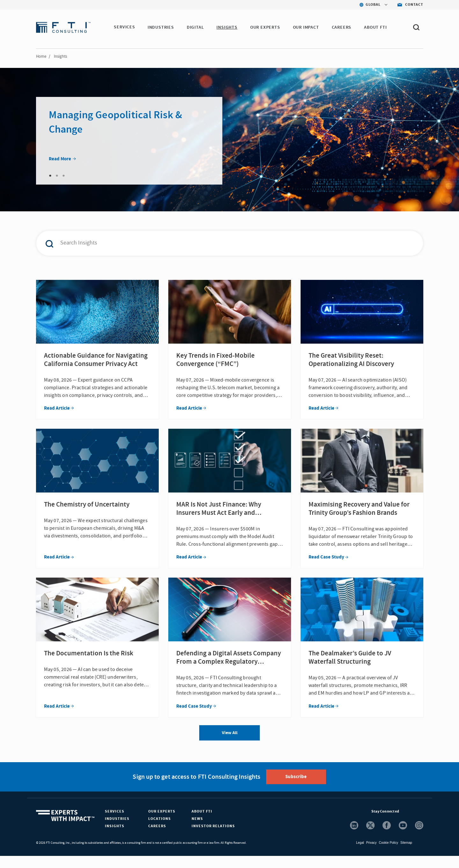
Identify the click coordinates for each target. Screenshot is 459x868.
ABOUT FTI (376, 27)
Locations (160, 831)
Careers (157, 838)
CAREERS (342, 27)
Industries (117, 831)
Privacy (372, 855)
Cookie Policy (388, 855)
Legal (360, 855)
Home (41, 56)
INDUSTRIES (161, 27)
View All (230, 745)
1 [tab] (50, 176)
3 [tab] (64, 176)
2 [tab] (57, 176)
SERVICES (124, 27)
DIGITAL (196, 27)
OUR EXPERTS (266, 27)
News (197, 831)
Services (115, 824)
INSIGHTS (227, 27)
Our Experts (162, 824)
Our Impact (306, 27)
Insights (115, 838)
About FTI (202, 824)
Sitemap (406, 855)
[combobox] (216, 243)
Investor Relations (213, 838)
